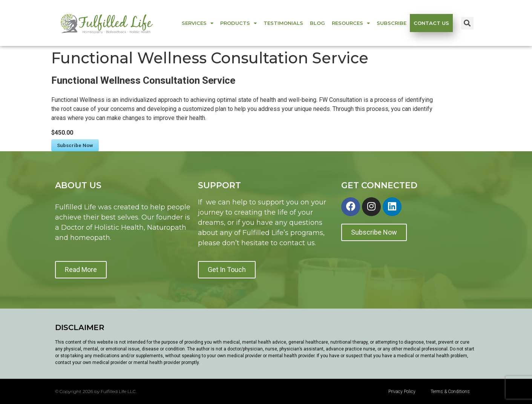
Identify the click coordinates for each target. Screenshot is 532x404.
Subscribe (392, 23)
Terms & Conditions (450, 392)
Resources (351, 23)
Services (198, 23)
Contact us (431, 23)
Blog (317, 23)
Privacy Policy (402, 392)
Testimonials (283, 23)
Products (238, 23)
